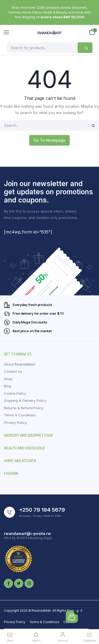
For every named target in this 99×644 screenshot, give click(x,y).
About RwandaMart (20, 364)
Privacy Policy (15, 422)
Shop (8, 379)
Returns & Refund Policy (24, 408)
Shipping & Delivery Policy (25, 400)
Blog (8, 386)
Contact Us (13, 371)
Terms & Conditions (20, 415)
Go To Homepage (49, 140)
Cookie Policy (15, 393)
